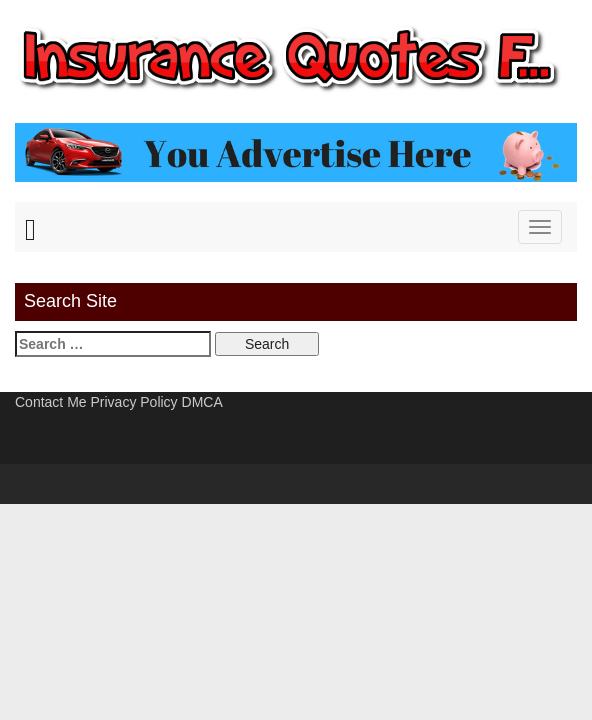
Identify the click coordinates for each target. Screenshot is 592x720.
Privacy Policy (133, 402)
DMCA (202, 402)
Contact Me (51, 402)
